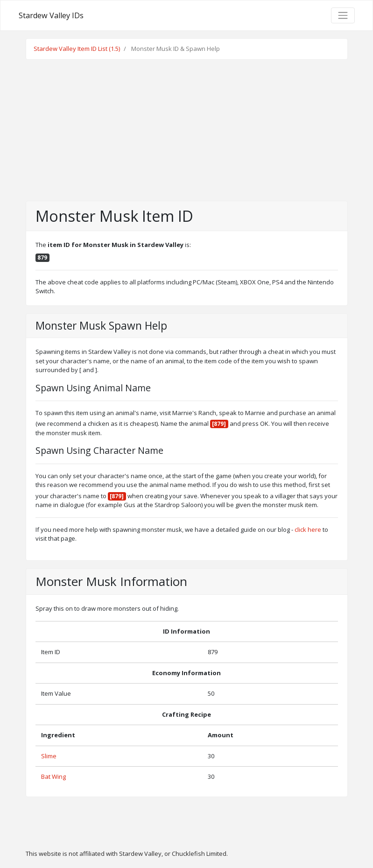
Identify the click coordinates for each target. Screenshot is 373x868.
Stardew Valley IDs (51, 15)
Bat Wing (53, 776)
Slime (49, 756)
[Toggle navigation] (343, 15)
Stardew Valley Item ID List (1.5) (77, 49)
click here (308, 529)
